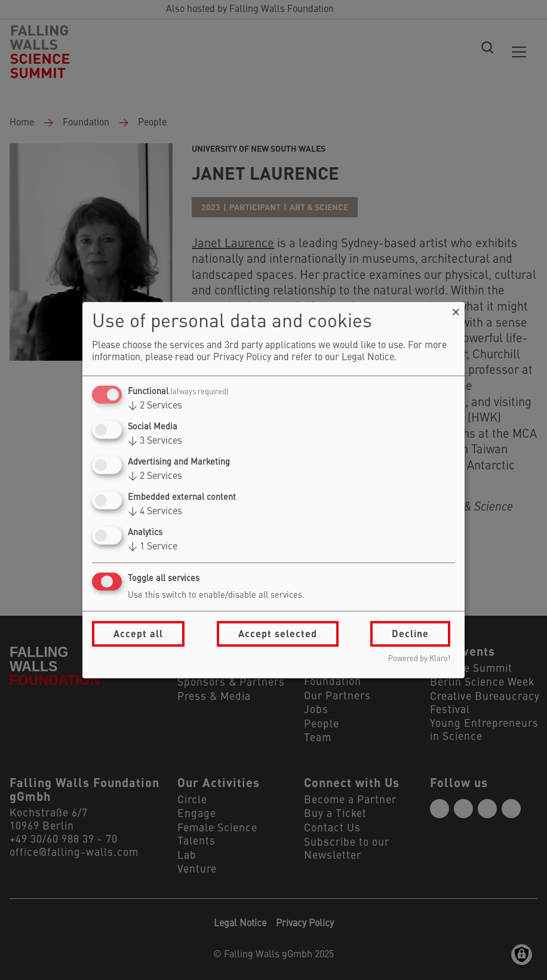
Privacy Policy (242, 358)
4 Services (155, 512)
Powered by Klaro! (419, 659)
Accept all (138, 633)
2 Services (155, 406)
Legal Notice (368, 358)
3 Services (155, 441)
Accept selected (278, 633)
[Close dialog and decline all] (456, 309)
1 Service (153, 547)
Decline (410, 633)
